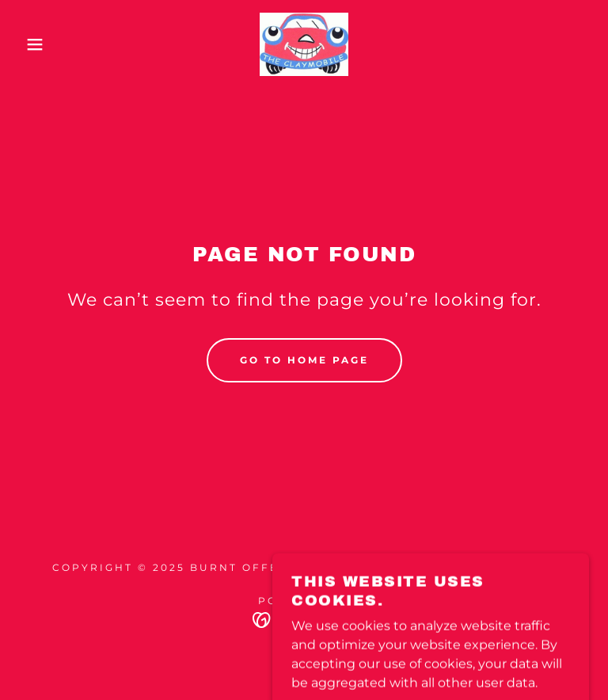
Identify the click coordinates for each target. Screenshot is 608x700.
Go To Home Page (304, 360)
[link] (304, 44)
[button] (30, 44)
